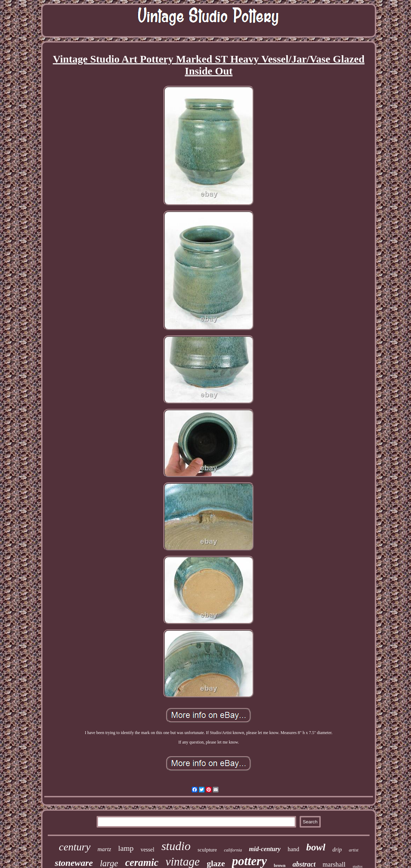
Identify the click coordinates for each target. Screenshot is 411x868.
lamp (126, 848)
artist (354, 850)
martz (105, 849)
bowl (316, 847)
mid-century (265, 849)
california (233, 850)
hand (293, 849)
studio (176, 846)
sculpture (207, 850)
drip (337, 850)
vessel (147, 850)
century (75, 847)
